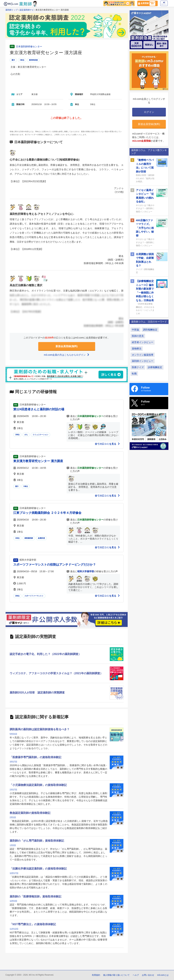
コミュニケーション (40, 435)
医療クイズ (138, 367)
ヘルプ (136, 975)
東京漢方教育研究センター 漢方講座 (38, 461)
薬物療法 (137, 349)
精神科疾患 (33, 60)
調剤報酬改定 (150, 330)
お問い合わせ (148, 975)
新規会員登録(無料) (67, 346)
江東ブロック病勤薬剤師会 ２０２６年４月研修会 (47, 513)
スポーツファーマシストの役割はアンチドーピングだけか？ (55, 565)
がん (26, 435)
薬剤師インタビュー (143, 361)
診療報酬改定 (155, 367)
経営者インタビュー (143, 342)
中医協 (135, 330)
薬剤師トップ (12, 10)
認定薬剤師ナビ (27, 10)
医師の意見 (138, 336)
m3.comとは (163, 975)
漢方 (13, 60)
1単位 (17, 435)
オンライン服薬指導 (143, 355)
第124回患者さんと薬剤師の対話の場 (39, 409)
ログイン (164, 3)
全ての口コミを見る (107, 444)
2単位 (17, 596)
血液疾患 (41, 538)
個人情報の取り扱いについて (116, 975)
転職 (134, 374)
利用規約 (96, 975)
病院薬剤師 (29, 538)
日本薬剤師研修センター (29, 46)
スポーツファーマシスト (34, 596)
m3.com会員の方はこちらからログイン (67, 355)
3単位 (22, 60)
